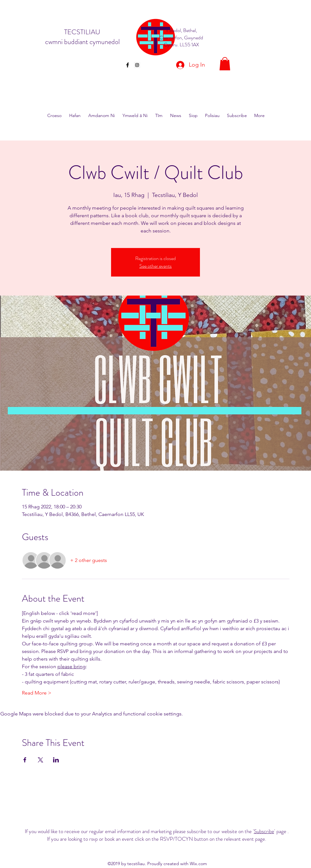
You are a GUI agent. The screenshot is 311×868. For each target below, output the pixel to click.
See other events (155, 266)
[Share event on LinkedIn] (56, 760)
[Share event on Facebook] (25, 760)
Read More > (37, 693)
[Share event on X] (40, 760)
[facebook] (128, 65)
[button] (225, 64)
